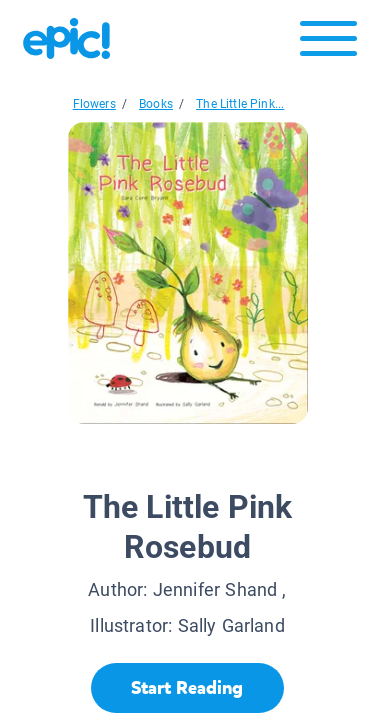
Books (156, 104)
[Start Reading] (187, 688)
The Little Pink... (240, 104)
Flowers (94, 104)
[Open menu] (328, 43)
